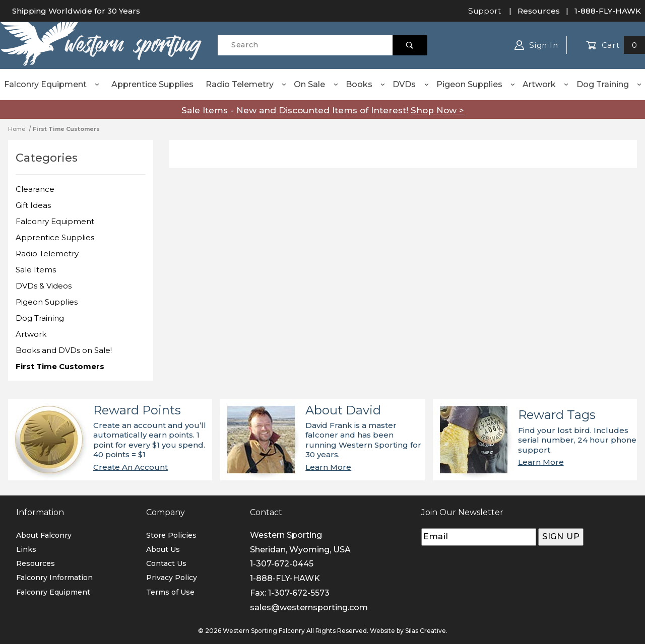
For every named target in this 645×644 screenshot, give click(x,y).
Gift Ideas (33, 205)
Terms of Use (170, 592)
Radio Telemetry (246, 84)
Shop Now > (437, 110)
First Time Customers (60, 366)
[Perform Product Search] (410, 45)
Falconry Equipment (52, 84)
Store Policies (171, 535)
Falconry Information (54, 578)
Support (485, 11)
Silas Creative (426, 631)
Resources (539, 11)
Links (26, 549)
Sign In (536, 45)
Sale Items (36, 270)
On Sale (316, 84)
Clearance (35, 189)
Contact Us (166, 563)
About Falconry (44, 535)
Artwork (546, 84)
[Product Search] (305, 45)
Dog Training (609, 84)
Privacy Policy (172, 578)
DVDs (411, 84)
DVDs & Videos (44, 286)
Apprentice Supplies (152, 84)
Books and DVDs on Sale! (64, 350)
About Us (163, 549)
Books (366, 84)
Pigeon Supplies (476, 84)
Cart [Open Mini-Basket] (616, 45)
